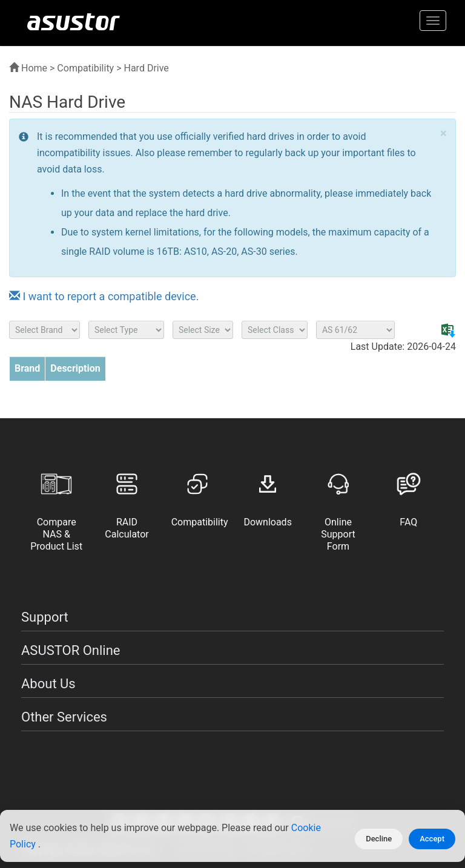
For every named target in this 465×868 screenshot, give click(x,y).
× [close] (444, 133)
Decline (379, 839)
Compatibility (85, 68)
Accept (432, 839)
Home (28, 68)
